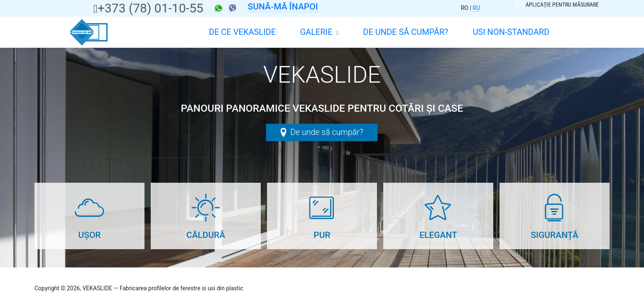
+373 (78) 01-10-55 (151, 8)
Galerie (320, 32)
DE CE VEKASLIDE (242, 32)
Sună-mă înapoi (283, 7)
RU (476, 8)
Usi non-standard (511, 32)
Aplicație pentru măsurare (557, 5)
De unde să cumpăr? (406, 32)
